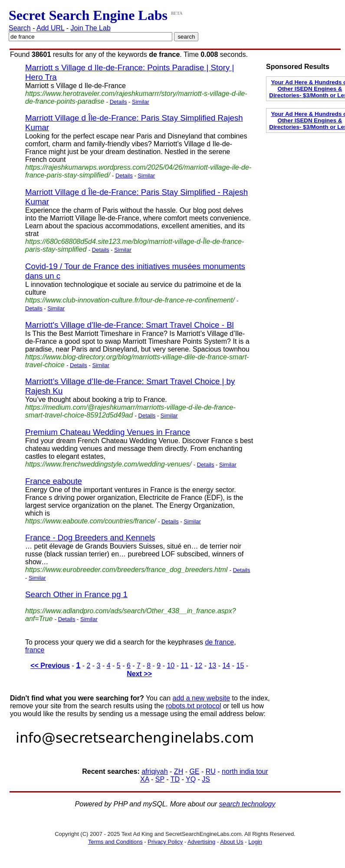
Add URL (50, 28)
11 (184, 666)
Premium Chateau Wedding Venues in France (108, 432)
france (35, 650)
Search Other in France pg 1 (76, 594)
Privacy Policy (165, 842)
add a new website (202, 698)
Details (118, 102)
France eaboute (54, 481)
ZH (179, 771)
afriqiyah (154, 771)
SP (160, 779)
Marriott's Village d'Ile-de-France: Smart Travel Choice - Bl (130, 325)
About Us (232, 842)
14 (226, 666)
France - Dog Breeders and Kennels (90, 538)
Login (255, 842)
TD (175, 779)
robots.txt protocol (193, 706)
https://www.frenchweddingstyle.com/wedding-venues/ (108, 464)
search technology (247, 804)
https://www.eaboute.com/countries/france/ (90, 521)
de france (219, 642)
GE (194, 771)
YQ (191, 779)
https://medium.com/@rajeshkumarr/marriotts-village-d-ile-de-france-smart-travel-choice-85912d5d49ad (130, 411)
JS (206, 779)
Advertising (201, 842)
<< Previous (50, 666)
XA (145, 779)
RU (211, 771)
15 (240, 666)
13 (212, 666)
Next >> (139, 674)
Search (20, 28)
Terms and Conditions (115, 842)
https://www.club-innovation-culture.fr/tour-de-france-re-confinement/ (130, 300)
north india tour (245, 771)
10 (171, 666)
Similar (141, 102)
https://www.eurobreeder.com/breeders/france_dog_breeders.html (126, 570)
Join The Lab (91, 28)
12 (198, 666)
